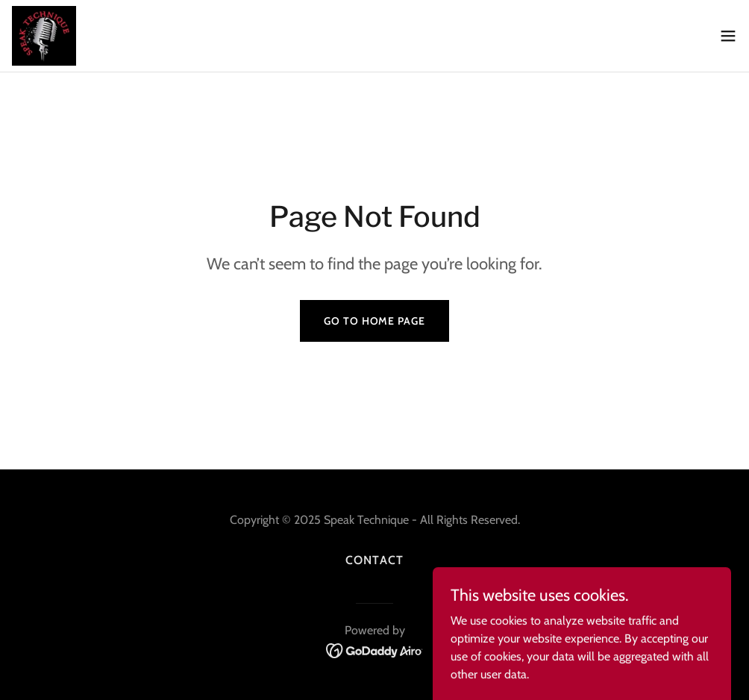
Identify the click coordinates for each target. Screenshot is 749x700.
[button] (728, 36)
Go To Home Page (374, 321)
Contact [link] (374, 560)
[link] (44, 36)
